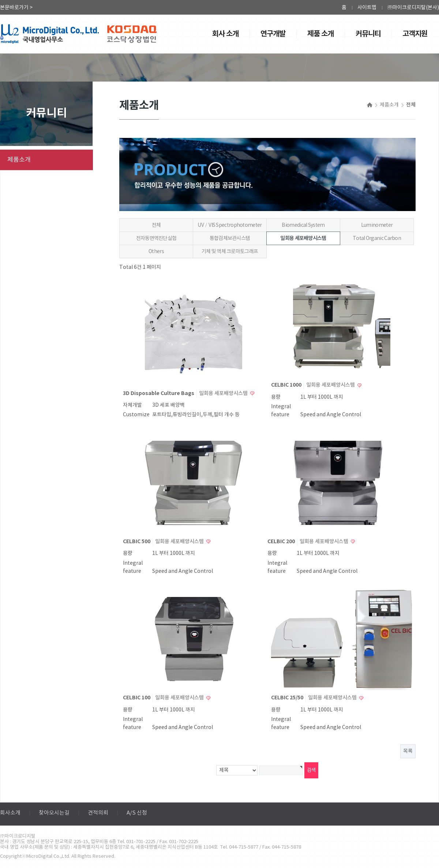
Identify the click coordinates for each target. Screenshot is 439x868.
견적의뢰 (98, 813)
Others (156, 252)
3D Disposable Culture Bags (159, 393)
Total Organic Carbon (377, 238)
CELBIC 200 (282, 542)
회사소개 (10, 813)
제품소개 (19, 160)
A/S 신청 (137, 813)
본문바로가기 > (16, 8)
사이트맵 (367, 8)
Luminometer (377, 225)
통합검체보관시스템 (230, 238)
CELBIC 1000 (287, 385)
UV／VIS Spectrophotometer (230, 225)
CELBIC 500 (137, 542)
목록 (408, 751)
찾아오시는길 (54, 813)
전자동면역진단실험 (156, 238)
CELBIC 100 (137, 698)
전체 (156, 225)
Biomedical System (303, 225)
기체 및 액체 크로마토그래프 (230, 252)
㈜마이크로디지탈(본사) (413, 8)
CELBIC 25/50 (288, 698)
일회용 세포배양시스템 (303, 238)
